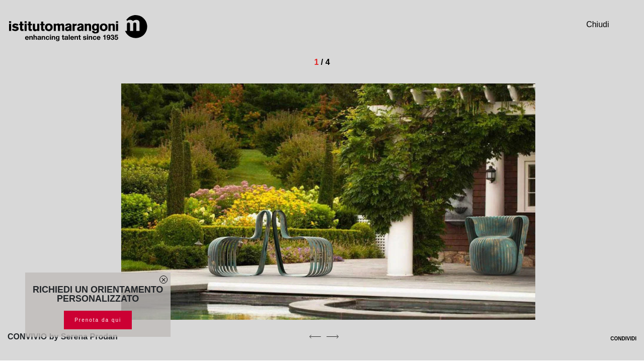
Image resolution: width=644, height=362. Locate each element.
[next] (333, 336)
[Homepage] (78, 28)
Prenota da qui (98, 320)
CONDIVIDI (617, 339)
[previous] (315, 336)
